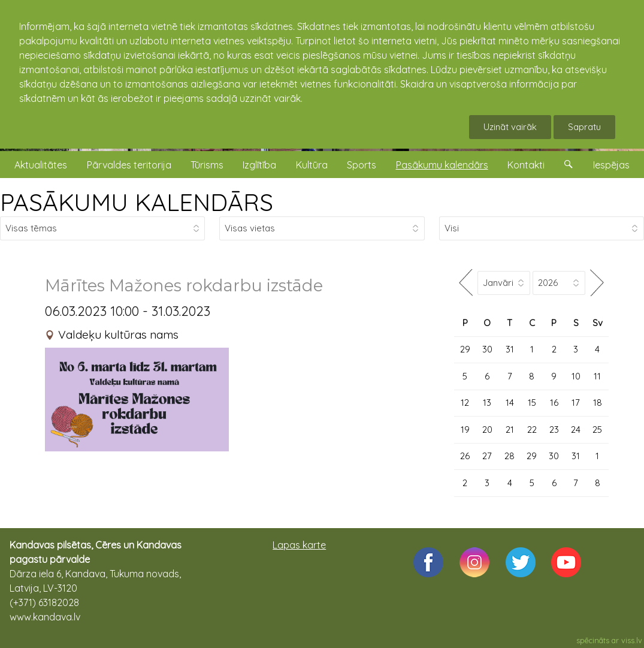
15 (532, 403)
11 (597, 376)
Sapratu (584, 127)
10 (576, 376)
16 (554, 403)
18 (598, 403)
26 (465, 456)
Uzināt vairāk (510, 127)
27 (487, 456)
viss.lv (632, 640)
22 (532, 430)
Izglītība (259, 165)
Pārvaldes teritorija (129, 165)
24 (576, 430)
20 (487, 430)
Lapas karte (299, 545)
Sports (362, 165)
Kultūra (312, 165)
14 (510, 403)
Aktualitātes (41, 165)
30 (487, 349)
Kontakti (526, 165)
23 (554, 430)
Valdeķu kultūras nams (118, 334)
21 (510, 430)
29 (465, 349)
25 (597, 430)
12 (465, 403)
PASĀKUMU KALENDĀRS (137, 202)
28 (510, 456)
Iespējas (611, 165)
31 (510, 349)
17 (576, 403)
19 (465, 430)
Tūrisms (207, 165)
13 (487, 403)
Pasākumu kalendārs (442, 165)
